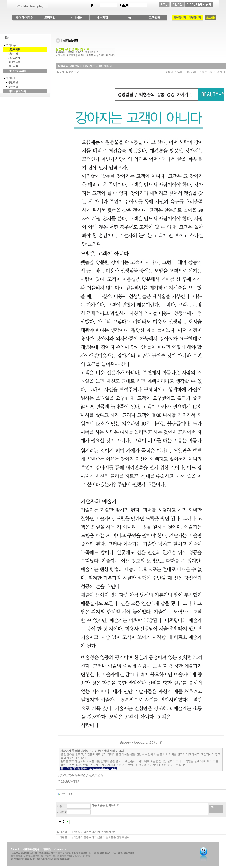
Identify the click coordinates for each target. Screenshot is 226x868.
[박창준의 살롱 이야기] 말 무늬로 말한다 (95, 832)
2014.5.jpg (67, 793)
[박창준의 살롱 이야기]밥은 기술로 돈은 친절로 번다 (101, 837)
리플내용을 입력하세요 (149, 809)
